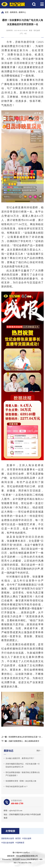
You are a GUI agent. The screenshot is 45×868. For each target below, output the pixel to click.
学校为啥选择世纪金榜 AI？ (17, 787)
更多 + (39, 751)
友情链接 (10, 831)
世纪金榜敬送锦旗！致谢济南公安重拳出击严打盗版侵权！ (23, 774)
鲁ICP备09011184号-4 (21, 853)
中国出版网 (27, 838)
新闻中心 (22, 12)
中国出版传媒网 (8, 843)
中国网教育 (20, 843)
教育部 (18, 838)
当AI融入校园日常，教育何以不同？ (20, 758)
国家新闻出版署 (8, 838)
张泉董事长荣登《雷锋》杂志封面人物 (21, 781)
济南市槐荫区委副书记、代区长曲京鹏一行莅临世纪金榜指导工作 (23, 765)
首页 (7, 12)
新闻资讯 (14, 12)
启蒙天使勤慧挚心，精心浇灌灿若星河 (24, 741)
